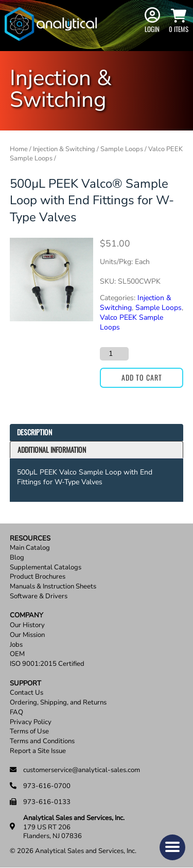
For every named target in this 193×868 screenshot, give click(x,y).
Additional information (52, 449)
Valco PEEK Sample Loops (131, 322)
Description (34, 432)
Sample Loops (122, 149)
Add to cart (142, 377)
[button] (172, 847)
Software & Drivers (39, 596)
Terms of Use (29, 732)
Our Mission (27, 635)
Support (25, 684)
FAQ (16, 713)
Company (27, 616)
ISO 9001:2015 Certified (47, 664)
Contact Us (27, 693)
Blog (17, 558)
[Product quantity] (114, 354)
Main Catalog (30, 548)
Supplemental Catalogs (46, 568)
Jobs (16, 645)
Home (19, 149)
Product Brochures (38, 577)
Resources (30, 539)
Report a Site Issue (38, 751)
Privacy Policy (31, 722)
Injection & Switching (64, 149)
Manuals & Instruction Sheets (53, 587)
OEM (17, 654)
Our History (27, 625)
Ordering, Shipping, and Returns (58, 703)
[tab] (97, 432)
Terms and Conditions (42, 741)
